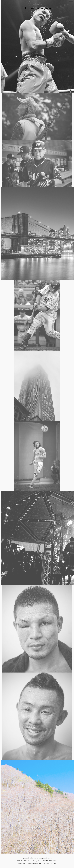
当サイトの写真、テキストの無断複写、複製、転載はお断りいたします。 (37, 864)
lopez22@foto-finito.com (30, 858)
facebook (49, 858)
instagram (42, 858)
